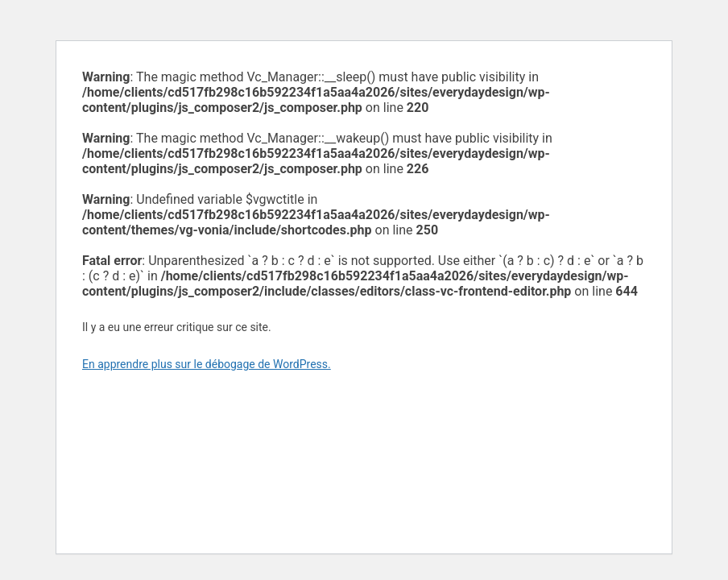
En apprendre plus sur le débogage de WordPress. (207, 364)
